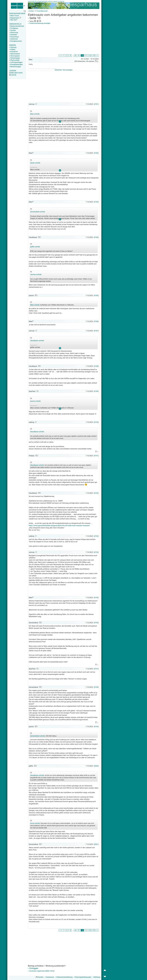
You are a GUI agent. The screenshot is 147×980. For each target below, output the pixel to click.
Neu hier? (13, 20)
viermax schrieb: (36, 274)
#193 (96, 536)
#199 (96, 727)
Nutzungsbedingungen (83, 977)
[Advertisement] (64, 39)
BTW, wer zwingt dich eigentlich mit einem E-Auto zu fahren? (51, 248)
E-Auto (31, 11)
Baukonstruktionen (17, 26)
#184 (96, 237)
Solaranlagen (15, 58)
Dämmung (14, 33)
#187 (96, 331)
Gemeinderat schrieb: (38, 212)
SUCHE (13, 75)
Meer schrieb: (35, 114)
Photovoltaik (14, 60)
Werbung (97, 977)
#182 (96, 153)
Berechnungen (15, 67)
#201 (96, 844)
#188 (96, 366)
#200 (96, 766)
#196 (96, 623)
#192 (96, 493)
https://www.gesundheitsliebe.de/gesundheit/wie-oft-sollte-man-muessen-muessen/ (59, 526)
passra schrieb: (36, 401)
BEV (58, 517)
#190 (96, 422)
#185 (96, 295)
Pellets (12, 49)
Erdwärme (14, 52)
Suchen (39, 977)
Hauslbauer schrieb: (37, 341)
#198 (96, 687)
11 (86, 55)
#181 (96, 104)
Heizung (13, 47)
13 (94, 55)
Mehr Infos (50, 971)
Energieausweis (16, 41)
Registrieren (14, 18)
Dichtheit (13, 35)
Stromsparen (15, 56)
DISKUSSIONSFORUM (17, 14)
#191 (96, 456)
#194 (96, 552)
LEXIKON (13, 71)
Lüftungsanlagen (16, 62)
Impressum (50, 977)
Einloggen (33, 968)
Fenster (13, 30)
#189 (96, 391)
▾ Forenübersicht (41, 11)
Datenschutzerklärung (64, 977)
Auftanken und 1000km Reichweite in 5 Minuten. (52, 304)
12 (90, 55)
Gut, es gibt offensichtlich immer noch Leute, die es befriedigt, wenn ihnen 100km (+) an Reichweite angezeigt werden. (61, 277)
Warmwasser (15, 54)
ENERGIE (13, 45)
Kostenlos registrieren (37, 971)
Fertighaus (14, 28)
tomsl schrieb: (35, 823)
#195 (96, 598)
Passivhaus (14, 37)
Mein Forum (14, 16)
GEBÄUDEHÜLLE (15, 24)
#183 (96, 202)
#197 (96, 669)
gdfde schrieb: (35, 247)
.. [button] (60, 122)
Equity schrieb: (35, 163)
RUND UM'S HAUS (16, 73)
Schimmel (14, 39)
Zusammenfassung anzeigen (39, 23)
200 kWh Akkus (45, 735)
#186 (96, 321)
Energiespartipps (16, 64)
